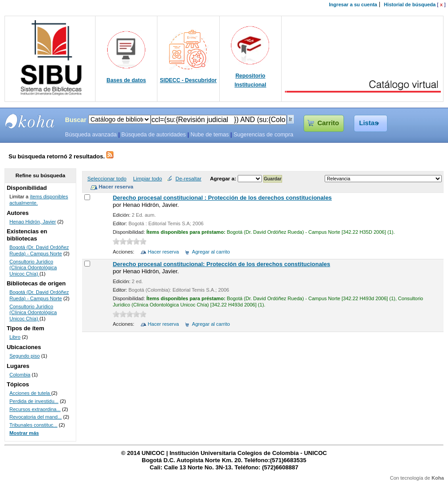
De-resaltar (188, 178)
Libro (15, 337)
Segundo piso (25, 356)
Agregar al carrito (211, 252)
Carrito (328, 123)
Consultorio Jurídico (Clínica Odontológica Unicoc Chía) (33, 268)
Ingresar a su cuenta (353, 4)
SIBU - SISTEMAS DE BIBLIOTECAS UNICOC (30, 121)
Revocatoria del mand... (36, 417)
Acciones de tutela (30, 393)
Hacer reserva (163, 252)
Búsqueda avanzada (91, 135)
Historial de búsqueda (410, 4)
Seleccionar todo (107, 178)
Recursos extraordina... (35, 409)
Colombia (20, 375)
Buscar (76, 120)
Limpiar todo (148, 178)
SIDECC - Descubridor (189, 80)
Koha (438, 478)
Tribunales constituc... (33, 425)
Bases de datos (126, 80)
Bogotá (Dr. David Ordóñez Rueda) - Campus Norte (39, 250)
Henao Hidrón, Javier (33, 222)
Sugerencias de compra (263, 135)
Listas (369, 123)
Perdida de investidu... (34, 401)
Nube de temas (210, 135)
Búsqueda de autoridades (153, 135)
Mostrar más (24, 433)
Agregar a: (224, 178)
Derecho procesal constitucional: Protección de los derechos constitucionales (221, 264)
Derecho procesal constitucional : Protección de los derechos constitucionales (222, 198)
